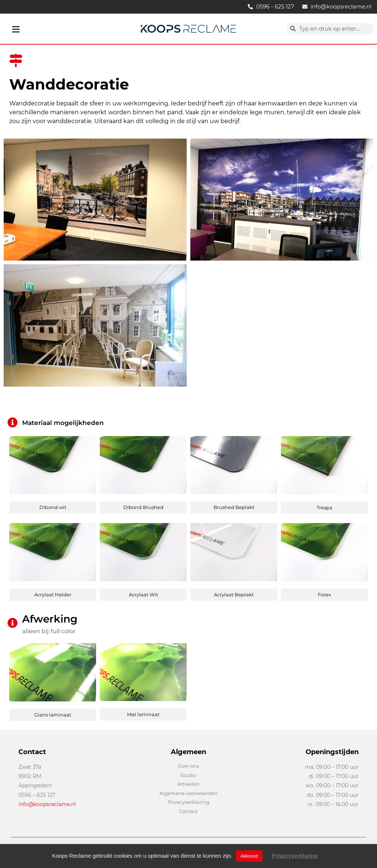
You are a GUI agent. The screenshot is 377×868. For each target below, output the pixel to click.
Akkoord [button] (249, 856)
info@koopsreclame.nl (47, 804)
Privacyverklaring (295, 856)
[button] (16, 29)
